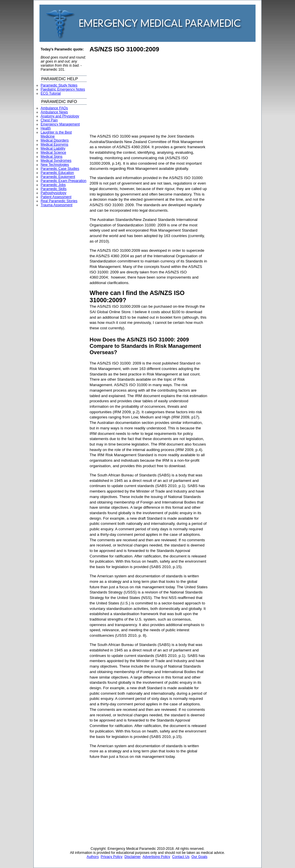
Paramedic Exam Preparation (64, 181)
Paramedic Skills (54, 189)
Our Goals (199, 857)
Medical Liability (53, 149)
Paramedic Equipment (58, 177)
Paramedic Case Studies (60, 169)
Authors (93, 857)
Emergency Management (60, 124)
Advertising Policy (156, 857)
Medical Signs (52, 157)
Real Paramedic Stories (59, 201)
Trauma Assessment (56, 205)
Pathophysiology (53, 193)
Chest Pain (49, 120)
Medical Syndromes (56, 161)
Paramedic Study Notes (59, 85)
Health (46, 128)
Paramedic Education (57, 173)
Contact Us (181, 857)
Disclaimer (133, 857)
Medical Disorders (55, 140)
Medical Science (53, 153)
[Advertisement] (138, 93)
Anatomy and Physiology (60, 116)
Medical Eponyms (54, 144)
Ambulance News (54, 112)
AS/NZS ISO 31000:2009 (124, 49)
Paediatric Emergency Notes (63, 89)
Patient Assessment (56, 197)
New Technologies (55, 165)
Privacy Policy (112, 857)
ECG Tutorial (51, 93)
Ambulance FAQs (54, 108)
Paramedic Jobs (53, 185)
